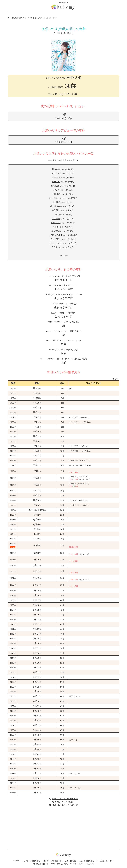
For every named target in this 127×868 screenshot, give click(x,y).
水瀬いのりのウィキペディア (65, 805)
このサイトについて (86, 864)
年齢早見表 (17, 861)
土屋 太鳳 (56, 178)
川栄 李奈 (56, 219)
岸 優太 (55, 231)
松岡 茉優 (56, 194)
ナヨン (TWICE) (56, 235)
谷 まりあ (55, 206)
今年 (115, 379)
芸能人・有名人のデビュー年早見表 (63, 864)
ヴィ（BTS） (56, 239)
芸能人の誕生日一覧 (41, 864)
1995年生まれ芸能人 (35, 18)
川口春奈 (56, 169)
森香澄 (55, 247)
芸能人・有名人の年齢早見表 (65, 799)
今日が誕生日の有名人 (104, 861)
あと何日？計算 (71, 861)
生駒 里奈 (55, 223)
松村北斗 (56, 182)
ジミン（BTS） (56, 243)
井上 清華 (53, 198)
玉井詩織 (56, 202)
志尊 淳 (56, 190)
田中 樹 (56, 227)
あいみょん (56, 173)
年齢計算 (46, 861)
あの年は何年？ (57, 861)
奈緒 (56, 214)
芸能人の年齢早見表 (19, 18)
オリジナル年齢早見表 (32, 861)
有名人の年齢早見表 (87, 861)
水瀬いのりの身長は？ (65, 802)
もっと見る (63, 255)
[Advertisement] (63, 826)
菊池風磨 (55, 186)
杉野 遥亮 (56, 210)
